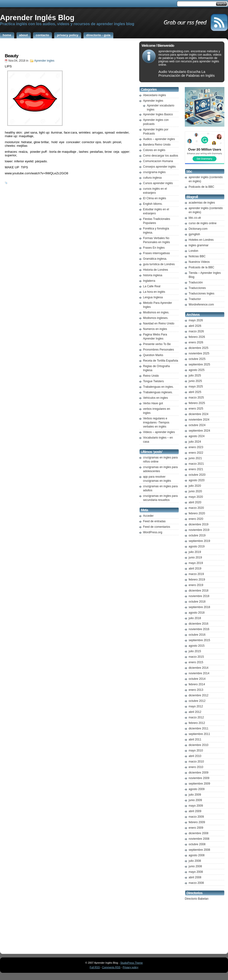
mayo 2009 (196, 806)
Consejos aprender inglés (159, 167)
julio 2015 (195, 651)
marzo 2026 (196, 331)
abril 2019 (195, 569)
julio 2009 (195, 795)
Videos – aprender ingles (159, 432)
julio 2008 (195, 861)
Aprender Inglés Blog (37, 18)
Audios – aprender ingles (159, 139)
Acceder (148, 516)
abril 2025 (195, 392)
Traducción (196, 282)
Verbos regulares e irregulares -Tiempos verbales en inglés (156, 423)
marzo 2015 (196, 657)
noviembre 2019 (199, 530)
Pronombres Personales (159, 350)
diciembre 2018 (198, 591)
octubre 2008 (197, 844)
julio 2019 (195, 552)
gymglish (194, 234)
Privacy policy (130, 967)
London (193, 251)
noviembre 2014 (199, 673)
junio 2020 (195, 491)
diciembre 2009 (198, 773)
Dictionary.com (198, 229)
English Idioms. (153, 204)
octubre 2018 (197, 602)
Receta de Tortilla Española (161, 361)
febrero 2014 (197, 684)
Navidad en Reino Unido (159, 323)
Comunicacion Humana (158, 161)
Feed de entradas (154, 521)
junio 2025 (195, 381)
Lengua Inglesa (153, 297)
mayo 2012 (196, 706)
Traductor (195, 299)
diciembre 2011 (198, 728)
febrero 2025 (197, 403)
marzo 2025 (196, 398)
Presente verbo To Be (157, 344)
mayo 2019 (196, 563)
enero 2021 (196, 469)
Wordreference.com (201, 305)
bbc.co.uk (195, 218)
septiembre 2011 (199, 734)
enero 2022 (196, 453)
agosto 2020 (197, 480)
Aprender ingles (44, 61)
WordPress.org (153, 532)
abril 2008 (195, 877)
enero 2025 (196, 409)
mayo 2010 (196, 751)
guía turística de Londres (159, 264)
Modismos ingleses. (156, 318)
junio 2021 (195, 458)
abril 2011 (195, 739)
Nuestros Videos (199, 262)
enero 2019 (196, 585)
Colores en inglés (154, 150)
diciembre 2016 (198, 624)
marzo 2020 (196, 508)
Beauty (12, 56)
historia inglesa (153, 275)
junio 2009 (195, 800)
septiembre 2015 (199, 640)
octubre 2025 (197, 359)
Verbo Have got (153, 403)
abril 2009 (195, 811)
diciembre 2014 (198, 668)
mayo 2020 (196, 497)
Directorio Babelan (197, 899)
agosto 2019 (197, 546)
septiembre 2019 (199, 541)
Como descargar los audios (161, 156)
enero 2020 (196, 519)
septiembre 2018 (199, 607)
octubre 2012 (197, 701)
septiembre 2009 (199, 784)
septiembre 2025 (199, 364)
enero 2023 (196, 447)
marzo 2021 (196, 464)
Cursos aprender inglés (158, 183)
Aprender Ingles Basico (158, 114)
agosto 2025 (197, 370)
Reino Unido (151, 376)
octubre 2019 (197, 535)
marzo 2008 (196, 883)
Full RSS (95, 967)
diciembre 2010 (198, 745)
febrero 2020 (197, 513)
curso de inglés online (203, 223)
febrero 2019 (197, 580)
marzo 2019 (196, 574)
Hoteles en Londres (201, 240)
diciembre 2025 (198, 348)
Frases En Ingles (154, 248)
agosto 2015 (197, 646)
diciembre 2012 (198, 695)
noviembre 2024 (199, 420)
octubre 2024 (197, 425)
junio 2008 (195, 866)
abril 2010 (195, 756)
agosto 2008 (197, 855)
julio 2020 (195, 486)
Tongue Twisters (153, 381)
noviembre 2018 (199, 596)
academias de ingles (202, 203)
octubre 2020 (197, 475)
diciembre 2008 (198, 833)
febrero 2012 (197, 723)
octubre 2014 (197, 679)
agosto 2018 (197, 613)
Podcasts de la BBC (201, 187)
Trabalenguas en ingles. (158, 387)
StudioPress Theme (131, 963)
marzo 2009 (196, 817)
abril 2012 (195, 712)
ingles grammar (199, 245)
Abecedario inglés (154, 95)
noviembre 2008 (199, 839)
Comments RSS (111, 967)
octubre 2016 (197, 635)
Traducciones (197, 288)
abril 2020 (195, 502)
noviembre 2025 (199, 353)
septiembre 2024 (199, 431)
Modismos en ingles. (156, 312)
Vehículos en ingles (155, 398)
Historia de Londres (156, 270)
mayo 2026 (196, 320)
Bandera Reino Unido (157, 145)
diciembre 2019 (198, 524)
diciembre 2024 (198, 414)
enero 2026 (196, 342)
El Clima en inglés (155, 198)
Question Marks (153, 355)
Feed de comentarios (157, 527)
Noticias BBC (197, 256)
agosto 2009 (197, 789)
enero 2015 (196, 662)
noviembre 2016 (199, 629)
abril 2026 (195, 326)
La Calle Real (152, 286)
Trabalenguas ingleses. (158, 392)
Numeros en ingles (155, 329)
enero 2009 (196, 828)
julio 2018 (195, 618)
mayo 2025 (196, 387)
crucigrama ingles (154, 172)
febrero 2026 (197, 337)
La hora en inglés (154, 292)
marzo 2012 (196, 717)
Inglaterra (149, 281)
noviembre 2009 (199, 778)
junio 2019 (195, 557)
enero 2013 (196, 690)
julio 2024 (195, 442)
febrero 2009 (197, 822)
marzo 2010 (196, 762)
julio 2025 (195, 376)
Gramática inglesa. (155, 259)
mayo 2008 (196, 872)
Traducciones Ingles (201, 293)
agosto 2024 (197, 436)
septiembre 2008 (199, 850)
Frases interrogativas (156, 253)
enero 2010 (196, 767)
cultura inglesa (152, 178)
